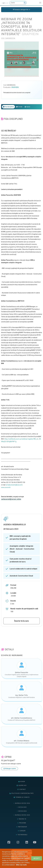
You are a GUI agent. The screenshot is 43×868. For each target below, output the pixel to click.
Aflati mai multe (21, 865)
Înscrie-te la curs (21, 621)
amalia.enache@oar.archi (14, 485)
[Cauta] (18, 3)
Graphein (15, 87)
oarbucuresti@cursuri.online (11, 499)
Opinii (27, 107)
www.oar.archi (6, 487)
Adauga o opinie (10, 769)
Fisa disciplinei (8, 107)
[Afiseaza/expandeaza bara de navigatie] (40, 3)
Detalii (19, 107)
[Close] (37, 858)
